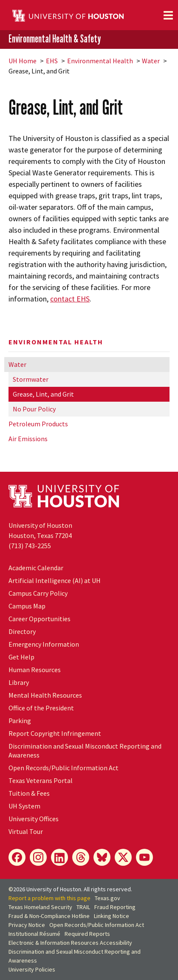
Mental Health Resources (45, 695)
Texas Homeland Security (40, 907)
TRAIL (83, 907)
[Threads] (81, 857)
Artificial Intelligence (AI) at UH (55, 580)
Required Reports (87, 934)
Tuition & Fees (29, 793)
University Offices (34, 819)
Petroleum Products (38, 424)
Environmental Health (100, 61)
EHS (52, 61)
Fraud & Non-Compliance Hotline (49, 916)
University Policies (32, 969)
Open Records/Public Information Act (64, 768)
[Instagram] (38, 857)
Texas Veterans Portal (41, 780)
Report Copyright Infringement (55, 733)
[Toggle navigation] (168, 15)
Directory (22, 631)
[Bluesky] (102, 857)
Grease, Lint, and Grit (43, 394)
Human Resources (35, 670)
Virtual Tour (26, 831)
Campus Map (27, 606)
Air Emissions (28, 439)
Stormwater (31, 379)
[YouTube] (144, 857)
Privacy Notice (27, 925)
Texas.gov (107, 898)
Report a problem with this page (49, 898)
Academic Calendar (36, 568)
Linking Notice (112, 916)
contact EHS (70, 299)
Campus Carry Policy (38, 593)
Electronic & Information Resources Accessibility (70, 943)
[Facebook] (17, 857)
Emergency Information (44, 644)
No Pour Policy (34, 409)
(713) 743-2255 (30, 546)
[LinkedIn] (59, 857)
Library (19, 682)
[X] (123, 857)
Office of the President (41, 708)
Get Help (21, 657)
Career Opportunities (40, 619)
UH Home (23, 61)
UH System (24, 806)
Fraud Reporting (115, 907)
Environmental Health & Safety (55, 39)
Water (151, 61)
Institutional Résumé (34, 934)
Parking (20, 721)
